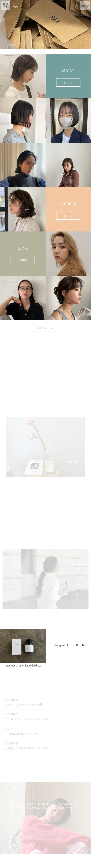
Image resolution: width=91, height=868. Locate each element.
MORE (68, 83)
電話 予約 (6, 5)
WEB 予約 (15, 5)
